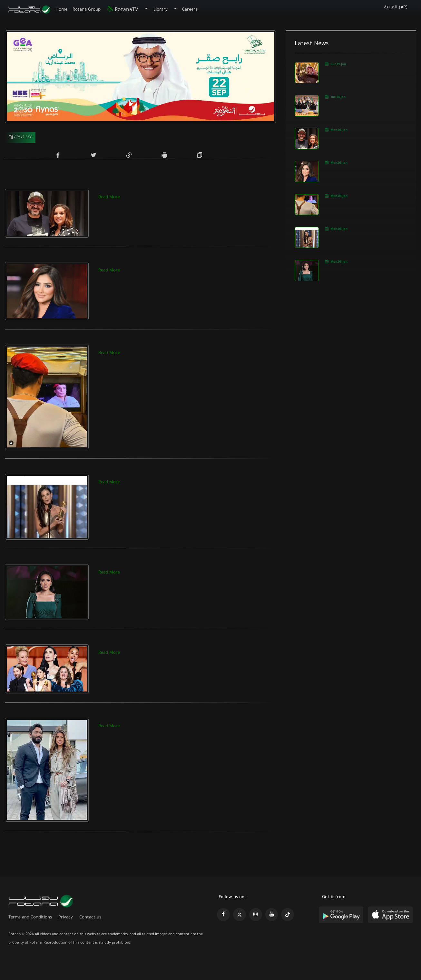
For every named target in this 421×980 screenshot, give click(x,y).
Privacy (66, 918)
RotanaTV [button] (122, 10)
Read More (109, 197)
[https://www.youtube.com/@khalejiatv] (272, 915)
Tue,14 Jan (335, 97)
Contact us (90, 918)
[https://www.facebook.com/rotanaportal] (223, 915)
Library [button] (161, 10)
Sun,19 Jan (336, 64)
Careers (190, 10)
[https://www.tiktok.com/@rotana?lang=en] (288, 915)
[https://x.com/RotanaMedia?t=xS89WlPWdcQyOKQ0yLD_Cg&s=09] (240, 915)
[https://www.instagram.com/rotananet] (256, 915)
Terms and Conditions (30, 918)
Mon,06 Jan (336, 130)
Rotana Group (87, 10)
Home (61, 10)
